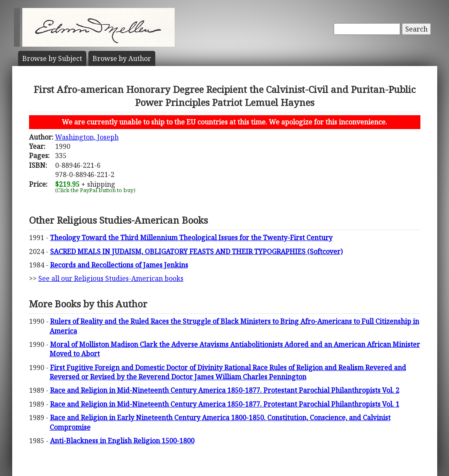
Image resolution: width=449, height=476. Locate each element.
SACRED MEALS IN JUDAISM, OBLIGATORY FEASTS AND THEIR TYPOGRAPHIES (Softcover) (196, 251)
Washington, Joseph (87, 137)
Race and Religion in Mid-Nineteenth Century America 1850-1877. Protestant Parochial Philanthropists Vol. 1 (225, 404)
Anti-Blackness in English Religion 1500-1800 (122, 441)
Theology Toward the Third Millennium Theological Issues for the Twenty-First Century (191, 238)
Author (122, 58)
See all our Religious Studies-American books (111, 278)
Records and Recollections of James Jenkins (119, 265)
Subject (52, 58)
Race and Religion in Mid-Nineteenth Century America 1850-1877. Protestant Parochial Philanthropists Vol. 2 (225, 390)
